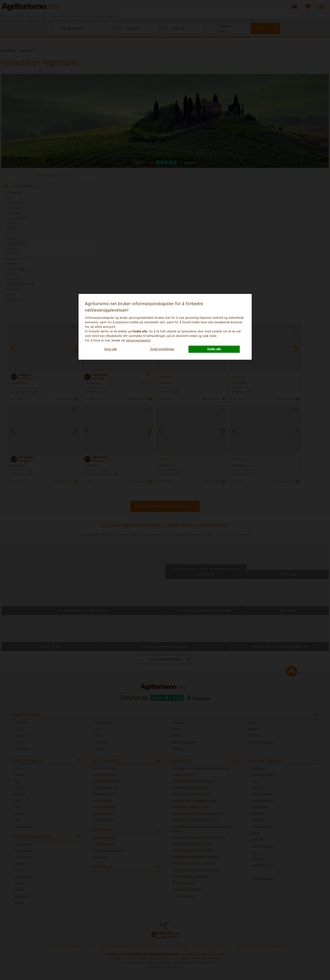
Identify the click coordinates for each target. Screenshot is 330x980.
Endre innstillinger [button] (162, 349)
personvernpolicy (138, 340)
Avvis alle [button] (111, 349)
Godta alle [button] (214, 349)
